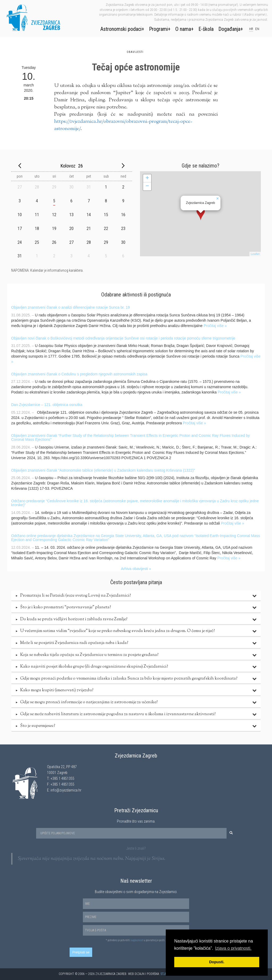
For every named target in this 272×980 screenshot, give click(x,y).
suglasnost (137, 940)
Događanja (229, 29)
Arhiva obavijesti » (136, 569)
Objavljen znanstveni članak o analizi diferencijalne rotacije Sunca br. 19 (71, 307)
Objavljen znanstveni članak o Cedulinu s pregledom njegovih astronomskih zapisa (79, 374)
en (257, 29)
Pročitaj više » (215, 326)
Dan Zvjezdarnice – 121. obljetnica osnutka (47, 405)
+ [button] (147, 178)
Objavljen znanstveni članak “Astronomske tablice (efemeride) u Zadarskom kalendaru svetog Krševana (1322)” (103, 470)
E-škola (206, 29)
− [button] (147, 186)
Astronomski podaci (121, 29)
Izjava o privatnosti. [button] (233, 948)
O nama (183, 29)
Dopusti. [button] (217, 962)
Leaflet (255, 254)
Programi (158, 29)
